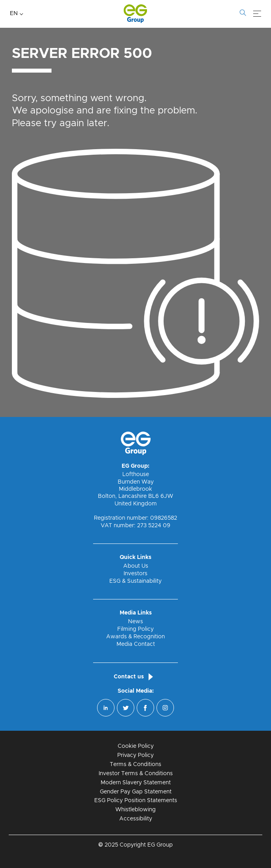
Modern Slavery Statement (136, 783)
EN (14, 13)
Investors (135, 574)
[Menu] (257, 14)
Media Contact (136, 644)
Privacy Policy (135, 755)
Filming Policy (135, 629)
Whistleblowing (135, 810)
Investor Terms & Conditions (136, 774)
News (135, 622)
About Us (136, 566)
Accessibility (136, 819)
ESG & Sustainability (135, 581)
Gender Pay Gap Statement (136, 792)
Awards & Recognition (135, 637)
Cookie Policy (136, 746)
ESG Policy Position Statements (136, 801)
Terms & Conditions (135, 764)
